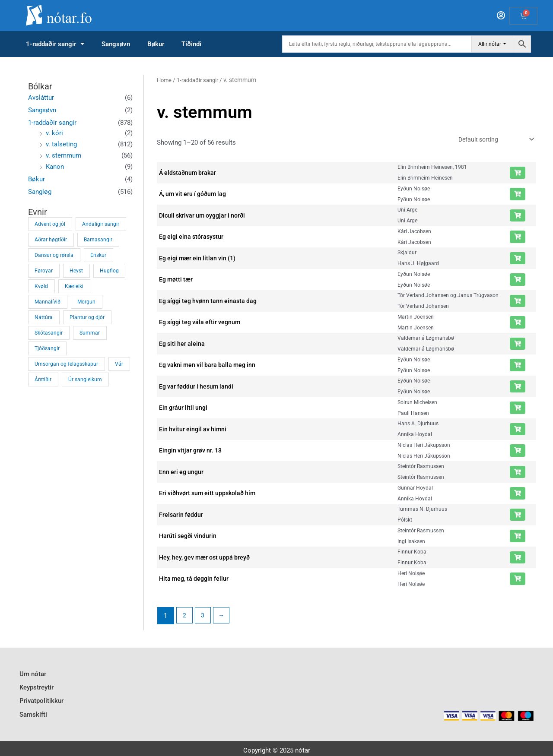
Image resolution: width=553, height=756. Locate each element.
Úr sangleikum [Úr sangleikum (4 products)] (85, 380)
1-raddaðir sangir (55, 44)
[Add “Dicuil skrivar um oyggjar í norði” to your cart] (518, 217)
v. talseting (61, 144)
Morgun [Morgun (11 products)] (86, 302)
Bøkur (156, 44)
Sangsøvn (116, 44)
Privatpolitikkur (41, 697)
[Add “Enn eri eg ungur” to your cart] (518, 473)
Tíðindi (191, 44)
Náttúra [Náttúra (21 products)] (44, 317)
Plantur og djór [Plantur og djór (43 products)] (87, 317)
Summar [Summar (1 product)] (90, 333)
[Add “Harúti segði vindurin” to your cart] (518, 538)
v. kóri (54, 133)
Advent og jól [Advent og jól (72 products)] (50, 224)
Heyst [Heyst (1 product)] (76, 271)
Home (165, 80)
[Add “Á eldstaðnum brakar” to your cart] (518, 174)
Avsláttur (41, 98)
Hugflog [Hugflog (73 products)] (109, 271)
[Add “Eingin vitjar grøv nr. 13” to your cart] (518, 452)
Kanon (55, 167)
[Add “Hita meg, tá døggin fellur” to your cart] (518, 580)
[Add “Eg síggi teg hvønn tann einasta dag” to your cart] (518, 302)
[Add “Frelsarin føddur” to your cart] (518, 516)
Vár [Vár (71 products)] (119, 364)
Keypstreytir (37, 685)
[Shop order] (491, 140)
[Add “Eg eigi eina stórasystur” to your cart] (518, 238)
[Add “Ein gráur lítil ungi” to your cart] (518, 409)
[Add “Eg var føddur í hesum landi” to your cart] (518, 388)
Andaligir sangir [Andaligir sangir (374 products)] (101, 224)
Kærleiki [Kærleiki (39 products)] (74, 286)
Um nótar (33, 674)
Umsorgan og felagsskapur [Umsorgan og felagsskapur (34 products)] (66, 364)
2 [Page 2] (185, 617)
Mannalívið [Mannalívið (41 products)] (48, 302)
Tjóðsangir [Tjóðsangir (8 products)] (47, 348)
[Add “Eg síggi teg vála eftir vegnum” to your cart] (518, 324)
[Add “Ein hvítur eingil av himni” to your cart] (518, 430)
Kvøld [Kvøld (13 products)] (41, 286)
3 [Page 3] (204, 617)
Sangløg (40, 192)
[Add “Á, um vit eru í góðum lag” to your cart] (518, 196)
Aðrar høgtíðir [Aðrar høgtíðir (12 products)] (51, 240)
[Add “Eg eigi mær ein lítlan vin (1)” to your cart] (518, 259)
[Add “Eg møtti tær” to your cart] (518, 281)
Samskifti (33, 709)
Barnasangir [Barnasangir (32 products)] (98, 240)
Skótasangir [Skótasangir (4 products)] (49, 333)
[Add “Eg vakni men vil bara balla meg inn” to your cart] (518, 367)
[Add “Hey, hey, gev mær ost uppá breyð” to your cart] (518, 559)
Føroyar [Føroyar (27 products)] (44, 271)
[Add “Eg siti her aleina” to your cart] (518, 345)
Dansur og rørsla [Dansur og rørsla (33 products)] (54, 255)
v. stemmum (64, 155)
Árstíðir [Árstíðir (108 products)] (43, 380)
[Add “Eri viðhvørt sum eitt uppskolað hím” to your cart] (518, 495)
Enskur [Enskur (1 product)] (98, 255)
